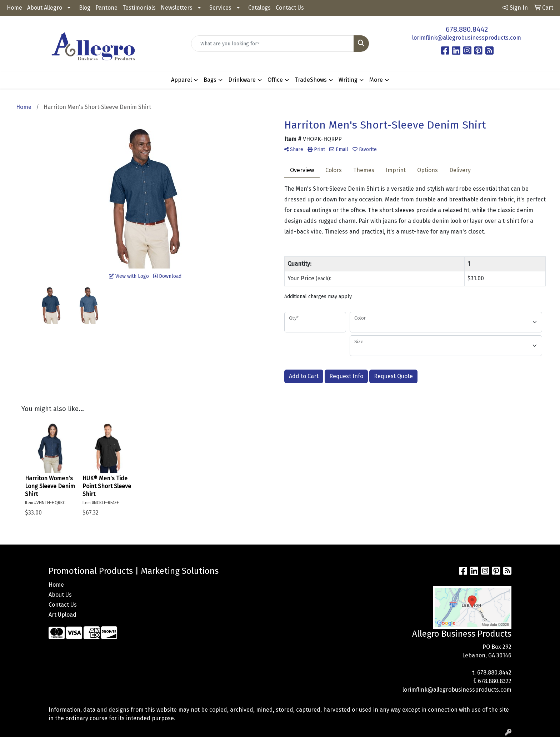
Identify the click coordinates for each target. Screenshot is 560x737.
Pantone (106, 8)
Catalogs (259, 8)
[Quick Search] (273, 44)
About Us (60, 595)
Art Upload (62, 615)
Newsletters (177, 8)
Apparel (181, 80)
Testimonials (139, 8)
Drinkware (242, 80)
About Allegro (45, 8)
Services (220, 8)
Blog (85, 8)
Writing (348, 80)
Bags (210, 80)
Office (275, 80)
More (376, 80)
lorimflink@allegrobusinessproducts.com (467, 38)
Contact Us (290, 8)
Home (14, 8)
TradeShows (311, 80)
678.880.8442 (467, 29)
